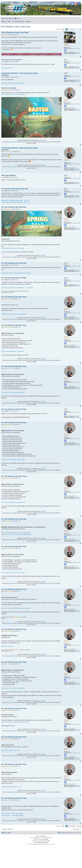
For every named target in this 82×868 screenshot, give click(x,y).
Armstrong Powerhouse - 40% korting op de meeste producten (20, 74)
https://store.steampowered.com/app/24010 (14, 94)
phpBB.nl (46, 839)
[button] (64, 29)
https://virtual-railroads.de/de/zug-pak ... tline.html (15, 200)
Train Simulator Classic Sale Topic (15, 27)
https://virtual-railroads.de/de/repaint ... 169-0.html (16, 202)
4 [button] (73, 29)
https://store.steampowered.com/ (11, 750)
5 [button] (75, 29)
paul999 (48, 841)
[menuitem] (5, 19)
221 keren (77, 109)
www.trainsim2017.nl (7, 68)
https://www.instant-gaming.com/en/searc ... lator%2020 (17, 288)
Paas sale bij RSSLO (9, 175)
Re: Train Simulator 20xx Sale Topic (14, 207)
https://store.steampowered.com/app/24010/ (14, 314)
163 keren (77, 67)
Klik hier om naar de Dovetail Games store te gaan (16, 608)
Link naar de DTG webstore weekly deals (13, 392)
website (10, 142)
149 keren (78, 68)
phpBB (36, 838)
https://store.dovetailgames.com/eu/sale (13, 248)
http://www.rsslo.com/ (7, 646)
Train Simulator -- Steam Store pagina (12, 813)
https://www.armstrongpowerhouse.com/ (13, 83)
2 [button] (69, 29)
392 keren (78, 110)
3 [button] (71, 29)
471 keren (78, 53)
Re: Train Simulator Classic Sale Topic (15, 189)
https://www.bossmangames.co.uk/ (11, 787)
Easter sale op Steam (9, 88)
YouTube (43, 140)
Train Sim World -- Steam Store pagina (12, 815)
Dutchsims (44, 836)
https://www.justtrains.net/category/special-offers (15, 722)
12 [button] (78, 29)
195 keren (77, 52)
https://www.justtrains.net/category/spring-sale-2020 (16, 273)
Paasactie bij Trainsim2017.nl (12, 60)
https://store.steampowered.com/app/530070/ (19, 534)
